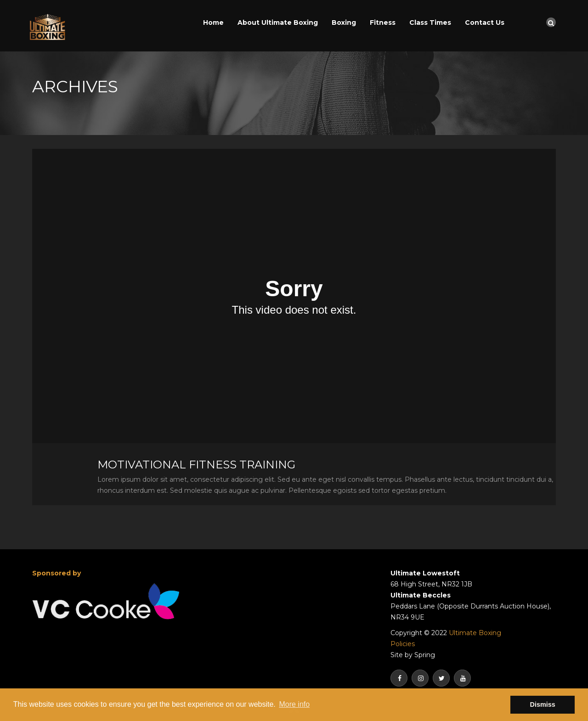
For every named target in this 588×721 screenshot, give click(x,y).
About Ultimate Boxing (278, 23)
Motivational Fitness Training (196, 465)
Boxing (344, 23)
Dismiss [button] (543, 704)
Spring (425, 655)
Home (213, 23)
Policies (403, 644)
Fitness (383, 23)
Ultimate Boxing (475, 633)
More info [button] (294, 704)
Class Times (430, 23)
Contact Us (485, 23)
